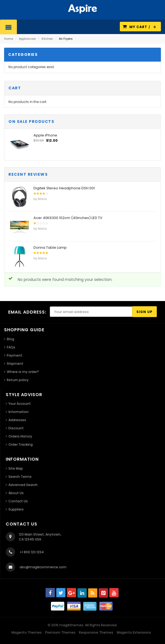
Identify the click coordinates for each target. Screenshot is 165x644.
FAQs (11, 347)
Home (9, 39)
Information (19, 412)
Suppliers (16, 509)
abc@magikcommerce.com (43, 567)
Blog (10, 339)
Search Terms (20, 477)
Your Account (20, 404)
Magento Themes (27, 632)
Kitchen (47, 39)
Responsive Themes (96, 632)
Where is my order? (23, 372)
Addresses (17, 420)
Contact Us (18, 501)
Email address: (27, 312)
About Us (16, 493)
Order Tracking (21, 444)
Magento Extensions (134, 632)
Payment (15, 355)
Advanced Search (23, 485)
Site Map (16, 468)
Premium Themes (60, 632)
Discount (16, 428)
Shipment (15, 364)
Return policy (18, 380)
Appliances (27, 39)
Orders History (20, 436)
